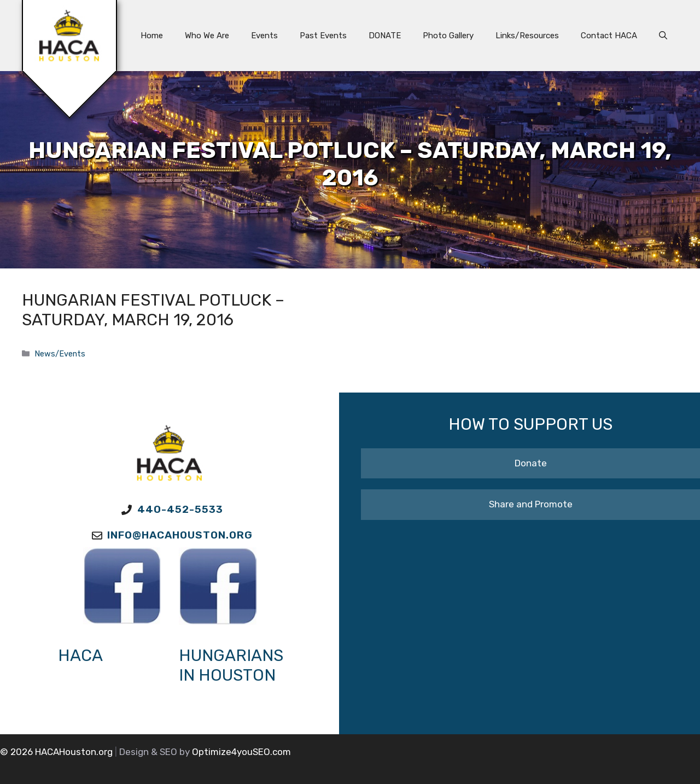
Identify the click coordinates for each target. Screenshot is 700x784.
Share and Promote (531, 504)
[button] (663, 36)
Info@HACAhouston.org (180, 535)
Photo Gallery (448, 36)
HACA (80, 656)
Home (152, 36)
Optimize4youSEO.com (241, 752)
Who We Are (207, 36)
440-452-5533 (180, 509)
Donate (531, 463)
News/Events (60, 354)
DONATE (385, 36)
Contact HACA (609, 36)
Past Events (323, 36)
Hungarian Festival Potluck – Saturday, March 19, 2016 (153, 310)
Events (264, 36)
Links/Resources (527, 36)
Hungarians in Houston (231, 665)
